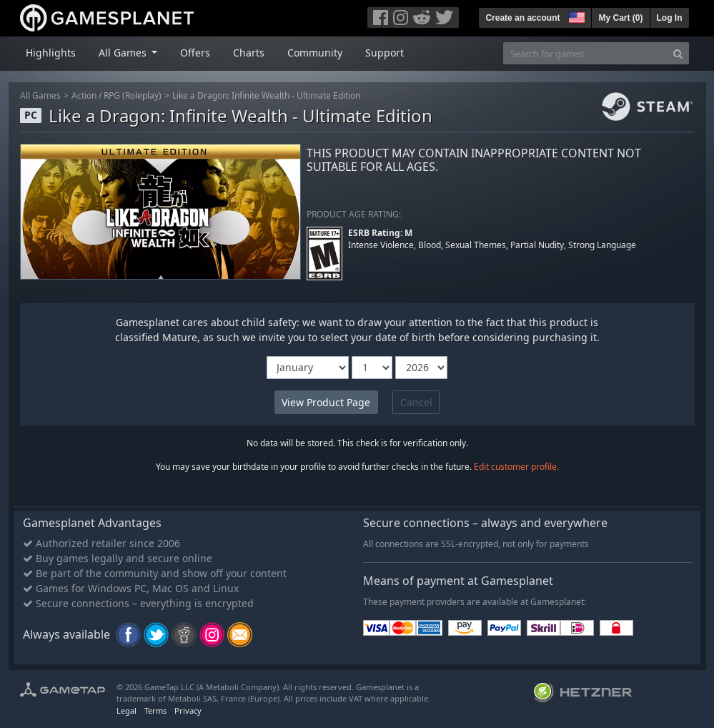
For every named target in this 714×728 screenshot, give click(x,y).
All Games (40, 95)
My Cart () (620, 18)
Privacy (188, 710)
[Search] (678, 53)
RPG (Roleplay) (133, 95)
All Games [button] (124, 53)
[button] (575, 16)
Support (385, 53)
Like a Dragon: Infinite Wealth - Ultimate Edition (266, 95)
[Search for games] (585, 53)
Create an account (522, 18)
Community (315, 53)
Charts (249, 53)
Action (84, 95)
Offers (195, 53)
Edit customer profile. (516, 467)
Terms (155, 710)
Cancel (416, 402)
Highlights (51, 53)
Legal (127, 710)
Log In (670, 18)
